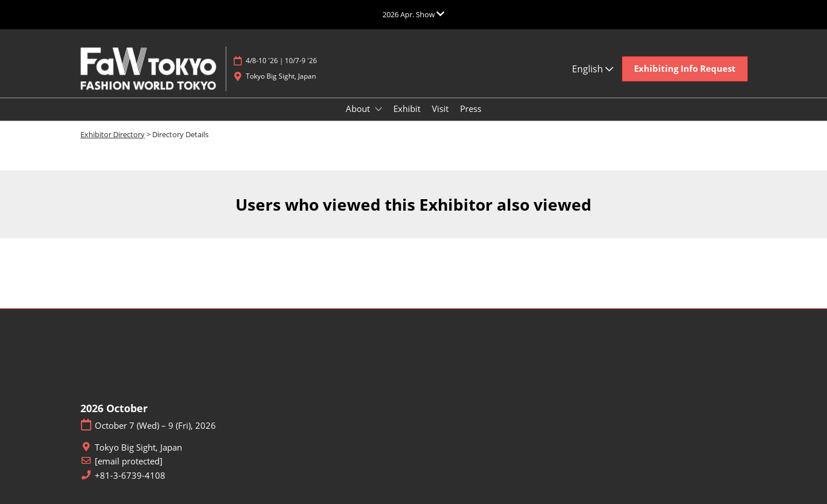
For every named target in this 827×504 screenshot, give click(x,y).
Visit (440, 108)
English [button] (593, 69)
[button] (685, 69)
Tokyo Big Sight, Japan (281, 76)
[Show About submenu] (378, 109)
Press (471, 108)
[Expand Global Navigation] (413, 14)
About (359, 108)
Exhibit (407, 108)
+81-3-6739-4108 (130, 476)
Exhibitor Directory (113, 134)
